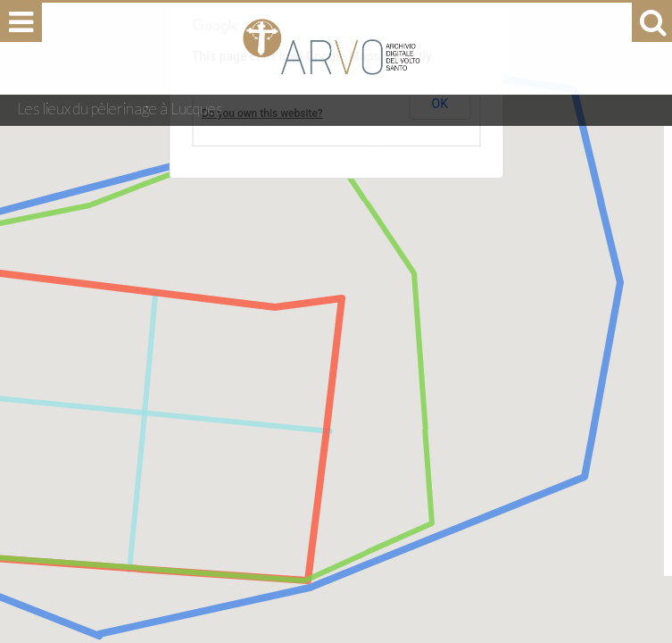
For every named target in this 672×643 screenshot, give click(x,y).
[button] (308, 551)
